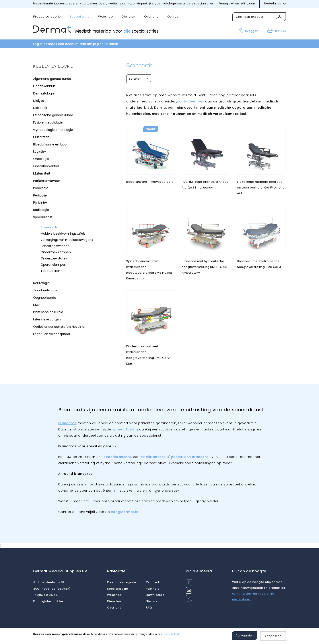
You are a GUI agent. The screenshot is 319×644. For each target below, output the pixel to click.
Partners (153, 589)
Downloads (155, 595)
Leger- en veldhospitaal (52, 334)
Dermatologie (44, 93)
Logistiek (40, 151)
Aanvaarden (244, 635)
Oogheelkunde (45, 298)
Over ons (151, 17)
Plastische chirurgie (48, 312)
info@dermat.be (48, 601)
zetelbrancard (152, 457)
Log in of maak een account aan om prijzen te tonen (76, 44)
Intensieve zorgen (47, 319)
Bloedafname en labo (50, 144)
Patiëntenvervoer (47, 181)
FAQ (149, 608)
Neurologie (41, 283)
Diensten (129, 17)
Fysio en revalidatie (48, 122)
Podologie (41, 188)
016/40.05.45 (45, 595)
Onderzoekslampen (56, 252)
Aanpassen (273, 636)
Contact (173, 17)
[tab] (66, 67)
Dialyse (39, 101)
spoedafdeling (125, 429)
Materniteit (42, 173)
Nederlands (275, 4)
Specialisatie (79, 17)
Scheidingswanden (55, 246)
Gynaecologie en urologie (53, 130)
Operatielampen (53, 265)
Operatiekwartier (46, 166)
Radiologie (41, 210)
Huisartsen (41, 137)
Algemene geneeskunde (52, 79)
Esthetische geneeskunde (53, 115)
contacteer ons (191, 101)
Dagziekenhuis (44, 86)
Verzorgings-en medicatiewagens (67, 240)
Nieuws (152, 601)
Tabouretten (50, 271)
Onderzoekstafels (54, 258)
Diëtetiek (40, 108)
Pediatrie (40, 195)
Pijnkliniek (40, 202)
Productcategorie (47, 17)
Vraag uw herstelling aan (237, 4)
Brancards (49, 227)
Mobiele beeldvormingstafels (63, 234)
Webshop (105, 17)
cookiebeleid (171, 634)
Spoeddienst (43, 217)
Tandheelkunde (45, 290)
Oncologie (41, 159)
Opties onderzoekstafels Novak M (59, 327)
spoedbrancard (118, 457)
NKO (36, 305)
